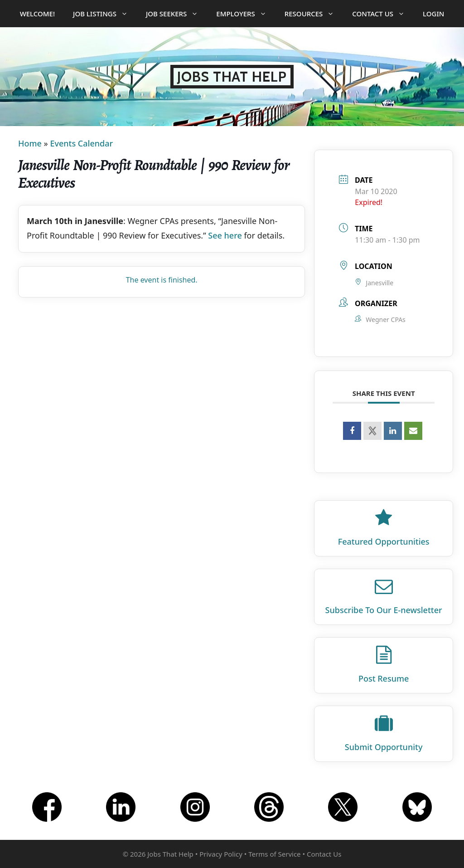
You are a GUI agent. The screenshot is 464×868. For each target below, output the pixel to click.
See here (225, 235)
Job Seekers (176, 14)
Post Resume (384, 678)
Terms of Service (274, 854)
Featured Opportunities (384, 541)
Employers (246, 14)
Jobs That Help (232, 77)
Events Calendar (81, 143)
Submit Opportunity (384, 747)
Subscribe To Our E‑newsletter (384, 610)
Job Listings (105, 14)
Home (30, 143)
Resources (314, 14)
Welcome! (37, 14)
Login (433, 14)
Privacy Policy (221, 854)
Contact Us (383, 14)
